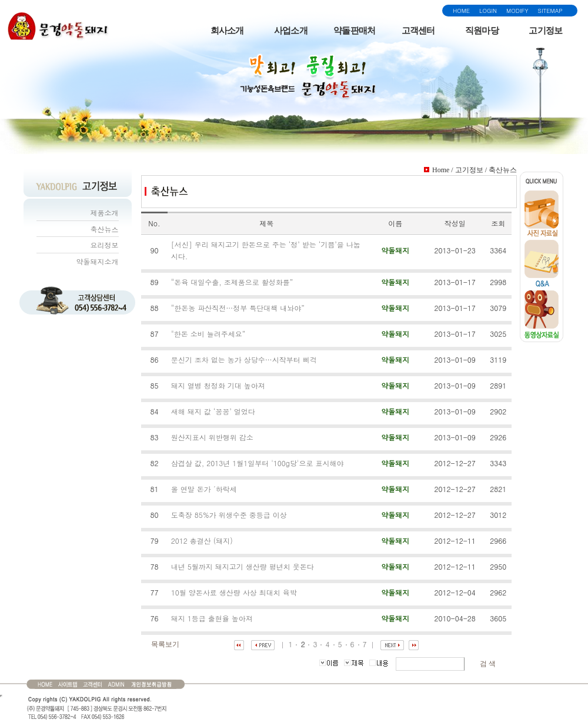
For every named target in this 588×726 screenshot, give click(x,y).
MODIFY (517, 11)
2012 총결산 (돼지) (202, 541)
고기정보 (545, 31)
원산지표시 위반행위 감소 (212, 437)
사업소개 (291, 31)
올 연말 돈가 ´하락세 (204, 489)
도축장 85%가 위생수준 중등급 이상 (229, 515)
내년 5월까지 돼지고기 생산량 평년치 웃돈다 (243, 566)
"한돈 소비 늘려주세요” (208, 334)
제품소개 (105, 213)
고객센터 (418, 31)
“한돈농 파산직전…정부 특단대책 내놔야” (238, 308)
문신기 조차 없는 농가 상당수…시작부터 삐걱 (244, 359)
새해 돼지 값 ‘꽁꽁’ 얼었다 (213, 411)
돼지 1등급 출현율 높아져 (212, 618)
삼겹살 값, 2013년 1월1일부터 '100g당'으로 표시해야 (258, 463)
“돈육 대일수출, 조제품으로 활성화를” (232, 282)
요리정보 (105, 245)
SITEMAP (550, 11)
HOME (461, 11)
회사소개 (227, 31)
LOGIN (488, 11)
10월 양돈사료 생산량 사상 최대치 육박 (234, 592)
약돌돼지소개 (98, 261)
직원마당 (482, 31)
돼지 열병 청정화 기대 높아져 (218, 385)
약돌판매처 (354, 31)
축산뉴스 (105, 229)
